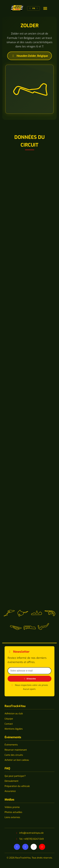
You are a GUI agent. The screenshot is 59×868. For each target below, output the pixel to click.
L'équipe (9, 719)
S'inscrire (30, 679)
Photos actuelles (13, 812)
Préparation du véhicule (17, 786)
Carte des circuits (14, 755)
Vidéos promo (12, 807)
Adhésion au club (14, 714)
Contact (9, 724)
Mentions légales (14, 729)
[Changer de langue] (45, 8)
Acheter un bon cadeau (17, 760)
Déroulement (12, 781)
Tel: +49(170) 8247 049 (31, 839)
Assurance (10, 791)
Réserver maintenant (16, 750)
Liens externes (12, 817)
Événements (11, 745)
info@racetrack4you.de (31, 833)
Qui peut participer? (15, 776)
